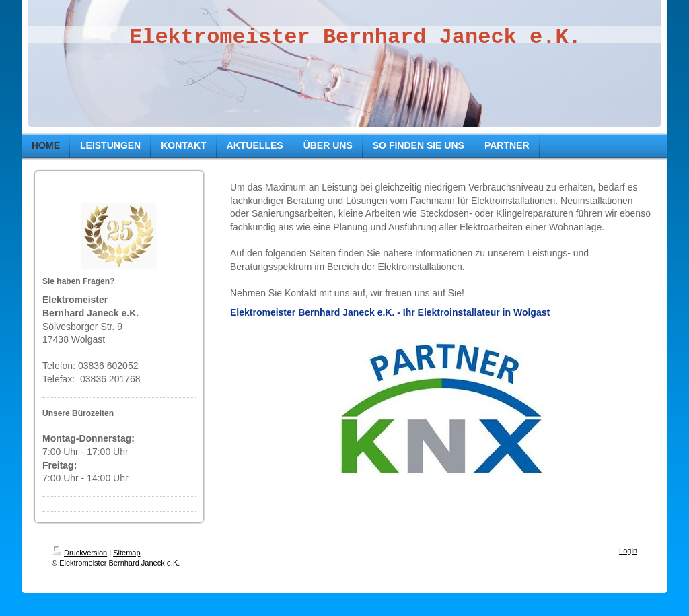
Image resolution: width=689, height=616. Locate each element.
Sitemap (126, 553)
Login (628, 551)
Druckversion (79, 553)
